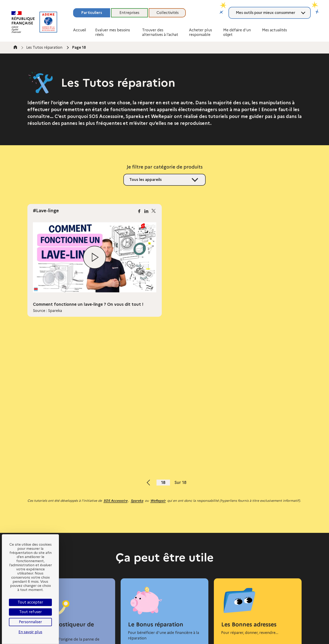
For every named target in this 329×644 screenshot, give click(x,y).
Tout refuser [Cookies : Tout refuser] (31, 612)
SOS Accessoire (115, 501)
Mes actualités (275, 30)
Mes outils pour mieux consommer (265, 13)
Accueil (80, 30)
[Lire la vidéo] (95, 257)
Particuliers (92, 13)
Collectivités (168, 13)
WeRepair (158, 501)
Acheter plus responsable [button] (200, 32)
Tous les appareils (146, 180)
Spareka (137, 501)
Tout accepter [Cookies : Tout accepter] (30, 602)
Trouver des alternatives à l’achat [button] (160, 32)
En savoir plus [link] (30, 632)
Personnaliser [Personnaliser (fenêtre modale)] (31, 622)
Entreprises (129, 13)
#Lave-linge (46, 211)
